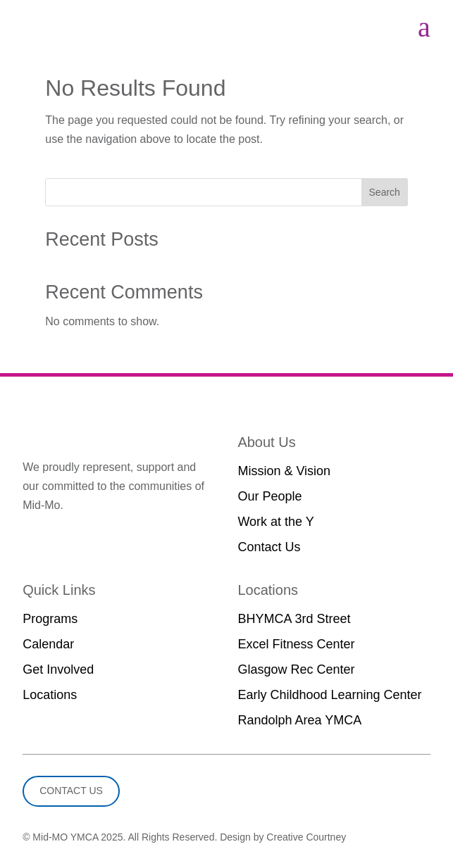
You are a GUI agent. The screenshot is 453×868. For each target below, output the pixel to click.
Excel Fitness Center (296, 644)
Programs (50, 619)
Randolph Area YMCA (299, 720)
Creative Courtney (306, 837)
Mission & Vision (284, 471)
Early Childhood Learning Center (329, 695)
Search (385, 192)
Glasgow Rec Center (296, 669)
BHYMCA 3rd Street (294, 619)
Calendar (48, 644)
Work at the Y (275, 522)
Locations (50, 695)
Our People (269, 496)
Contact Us (269, 547)
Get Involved (58, 669)
